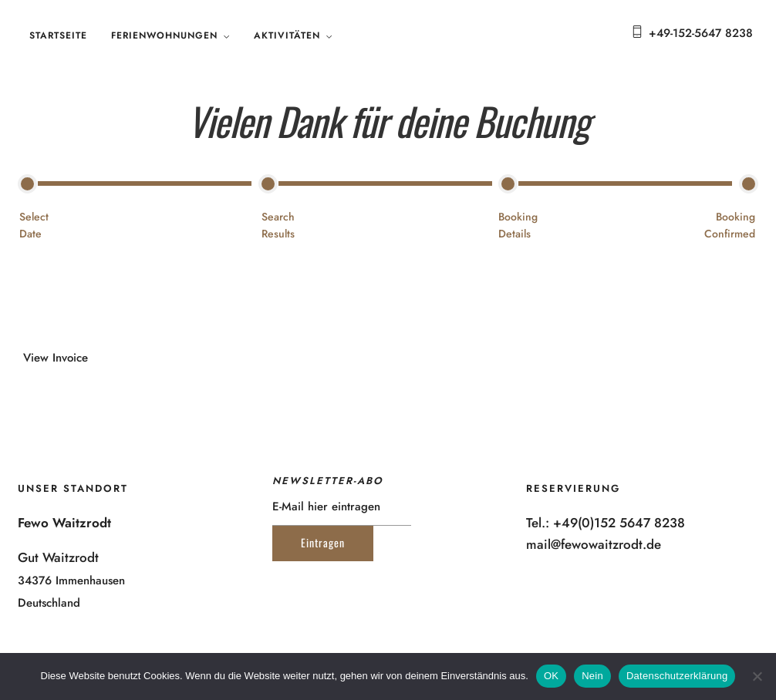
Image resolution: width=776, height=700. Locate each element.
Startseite (58, 35)
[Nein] (757, 676)
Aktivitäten (287, 35)
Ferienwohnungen (164, 35)
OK (551, 676)
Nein (592, 676)
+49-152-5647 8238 (701, 33)
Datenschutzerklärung (677, 676)
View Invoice (56, 358)
